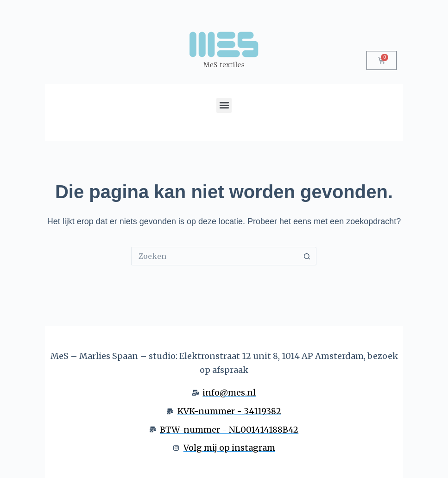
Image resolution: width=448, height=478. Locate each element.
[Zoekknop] (307, 256)
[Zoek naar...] (215, 256)
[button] (224, 105)
